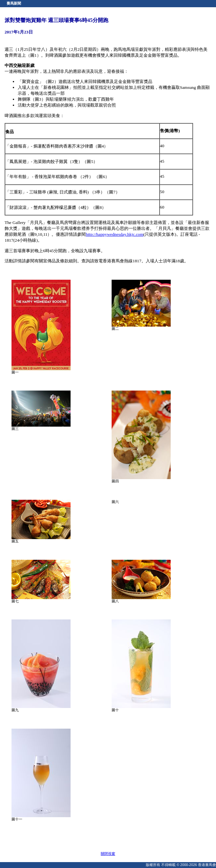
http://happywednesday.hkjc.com (115, 234)
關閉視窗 (108, 854)
